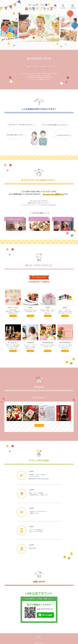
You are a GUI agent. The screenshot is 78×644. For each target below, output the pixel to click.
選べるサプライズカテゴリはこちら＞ (39, 465)
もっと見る (39, 411)
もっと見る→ (13, 316)
